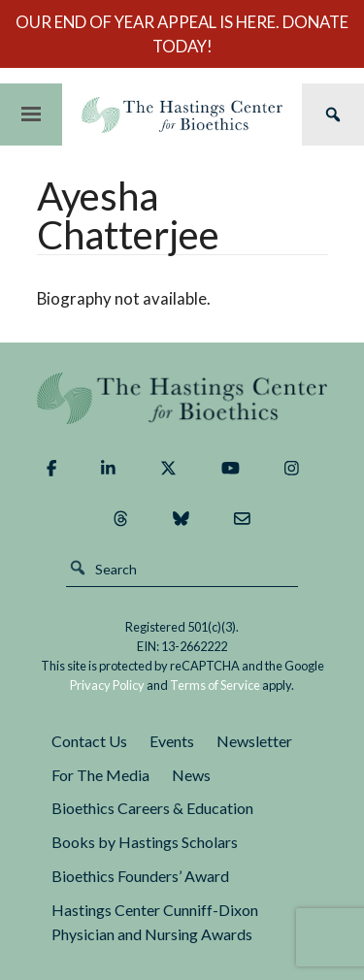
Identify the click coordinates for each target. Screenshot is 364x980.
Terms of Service (215, 685)
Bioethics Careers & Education (152, 808)
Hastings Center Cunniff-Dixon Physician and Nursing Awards (155, 922)
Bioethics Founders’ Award (140, 876)
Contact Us (89, 741)
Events (172, 741)
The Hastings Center (182, 398)
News (191, 775)
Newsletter (254, 741)
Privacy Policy (107, 685)
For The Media (100, 775)
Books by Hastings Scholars (145, 842)
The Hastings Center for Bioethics (182, 114)
